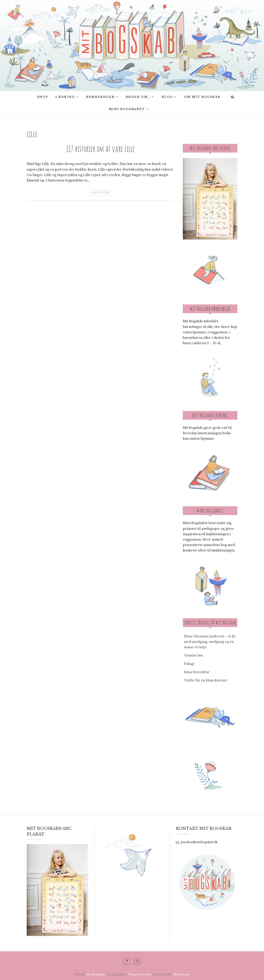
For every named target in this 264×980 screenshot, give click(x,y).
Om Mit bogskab (202, 97)
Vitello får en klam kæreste (205, 680)
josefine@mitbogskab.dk (197, 842)
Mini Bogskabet (127, 109)
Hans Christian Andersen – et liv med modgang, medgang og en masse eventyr (210, 642)
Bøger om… (138, 97)
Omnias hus (193, 655)
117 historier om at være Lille (100, 149)
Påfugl (189, 664)
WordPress (181, 974)
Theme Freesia (139, 974)
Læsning (65, 97)
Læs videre (100, 192)
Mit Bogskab (96, 974)
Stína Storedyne (197, 672)
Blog (167, 97)
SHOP (43, 97)
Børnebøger (100, 97)
